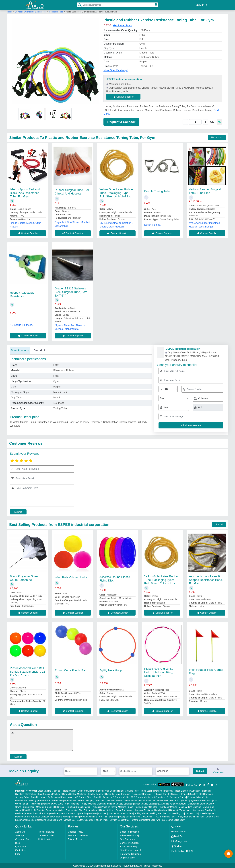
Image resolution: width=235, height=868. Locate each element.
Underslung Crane (197, 803)
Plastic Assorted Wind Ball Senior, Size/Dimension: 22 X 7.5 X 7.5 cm (27, 671)
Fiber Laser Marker (168, 807)
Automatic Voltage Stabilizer (173, 803)
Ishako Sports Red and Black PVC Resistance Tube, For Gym (25, 192)
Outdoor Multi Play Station (90, 790)
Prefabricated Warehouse (50, 800)
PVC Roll (28, 810)
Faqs (18, 853)
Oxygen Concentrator (120, 819)
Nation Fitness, (152, 224)
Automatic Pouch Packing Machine (42, 813)
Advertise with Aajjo (130, 835)
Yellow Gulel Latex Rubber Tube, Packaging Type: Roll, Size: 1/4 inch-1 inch (117, 192)
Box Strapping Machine (49, 794)
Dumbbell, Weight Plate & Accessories (31, 11)
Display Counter (96, 794)
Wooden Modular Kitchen (121, 813)
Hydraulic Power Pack (201, 800)
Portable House (39, 797)
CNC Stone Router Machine (66, 803)
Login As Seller (128, 857)
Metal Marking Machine (190, 807)
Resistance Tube (56, 11)
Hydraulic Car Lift (161, 794)
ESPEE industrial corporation (125, 79)
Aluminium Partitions (200, 790)
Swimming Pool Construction (139, 816)
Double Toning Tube (157, 191)
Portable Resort (102, 797)
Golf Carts (57, 819)
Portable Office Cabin (198, 797)
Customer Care (23, 839)
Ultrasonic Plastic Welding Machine (151, 810)
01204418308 (178, 831)
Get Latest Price (123, 25)
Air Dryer (102, 813)
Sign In (202, 5)
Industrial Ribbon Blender (176, 790)
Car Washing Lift (176, 813)
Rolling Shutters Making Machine (150, 813)
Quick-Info (21, 846)
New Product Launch (131, 850)
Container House (114, 800)
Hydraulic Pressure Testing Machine (109, 807)
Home (10, 11)
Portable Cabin (69, 790)
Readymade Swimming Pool (190, 816)
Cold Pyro (155, 819)
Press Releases (46, 831)
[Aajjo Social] (200, 784)
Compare (219, 771)
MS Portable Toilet (83, 797)
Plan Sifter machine (88, 810)
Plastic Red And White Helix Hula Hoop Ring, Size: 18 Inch (159, 672)
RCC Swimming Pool (165, 816)
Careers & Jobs (46, 835)
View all (219, 524)
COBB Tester (59, 807)
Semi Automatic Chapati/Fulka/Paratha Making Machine (52, 816)
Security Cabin (22, 797)
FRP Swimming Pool (114, 816)
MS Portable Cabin (120, 797)
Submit (18, 511)
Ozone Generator (140, 819)
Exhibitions (21, 850)
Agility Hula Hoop (111, 670)
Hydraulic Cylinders (179, 800)
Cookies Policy (76, 831)
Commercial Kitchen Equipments (61, 810)
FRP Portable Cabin (140, 797)
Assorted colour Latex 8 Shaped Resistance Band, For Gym (206, 579)
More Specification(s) (116, 70)
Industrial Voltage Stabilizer (120, 803)
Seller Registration (129, 831)
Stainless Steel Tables (26, 794)
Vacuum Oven (131, 800)
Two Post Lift (192, 813)
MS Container (158, 797)
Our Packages (127, 839)
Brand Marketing (128, 846)
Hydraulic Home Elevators (118, 794)
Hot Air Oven (145, 800)
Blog (18, 842)
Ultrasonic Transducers (180, 810)
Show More (217, 137)
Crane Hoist (29, 807)
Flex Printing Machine (40, 803)
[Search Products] (78, 4)
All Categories (45, 839)
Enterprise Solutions (130, 853)
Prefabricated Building (26, 800)
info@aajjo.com (179, 841)
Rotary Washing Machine (93, 803)
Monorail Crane (43, 807)
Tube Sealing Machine (152, 790)
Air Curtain (39, 810)
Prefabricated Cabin (176, 797)
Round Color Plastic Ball (70, 670)
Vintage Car (70, 819)
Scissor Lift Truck (179, 794)
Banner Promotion (129, 842)
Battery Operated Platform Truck (92, 819)
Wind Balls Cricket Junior (71, 577)
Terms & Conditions (78, 835)
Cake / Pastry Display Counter (142, 807)
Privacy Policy (75, 839)
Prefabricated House (74, 800)
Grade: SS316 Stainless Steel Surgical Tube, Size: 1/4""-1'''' (71, 292)
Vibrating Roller (132, 790)
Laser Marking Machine (49, 790)
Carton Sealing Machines (74, 794)
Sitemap (20, 835)
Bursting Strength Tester (78, 807)
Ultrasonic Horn (107, 810)
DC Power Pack (161, 800)
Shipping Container (95, 800)
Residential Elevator (142, 794)
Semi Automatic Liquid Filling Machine (78, 813)
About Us (20, 831)
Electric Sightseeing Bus (39, 819)
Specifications (20, 350)
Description (41, 350)
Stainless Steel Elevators (201, 794)
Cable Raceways (124, 810)
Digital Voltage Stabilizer (146, 803)
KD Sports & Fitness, (21, 324)
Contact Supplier (124, 96)
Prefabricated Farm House (60, 797)
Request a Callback (121, 121)
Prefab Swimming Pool (91, 816)
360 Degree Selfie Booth (174, 819)
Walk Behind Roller (114, 790)
